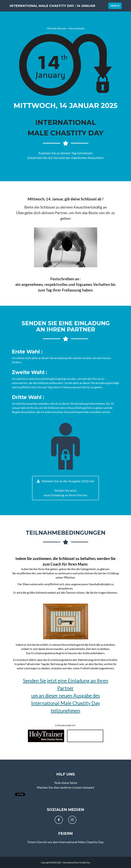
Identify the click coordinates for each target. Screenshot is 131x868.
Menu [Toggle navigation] (115, 6)
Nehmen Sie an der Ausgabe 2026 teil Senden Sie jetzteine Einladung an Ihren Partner (65, 488)
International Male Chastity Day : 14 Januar (52, 6)
